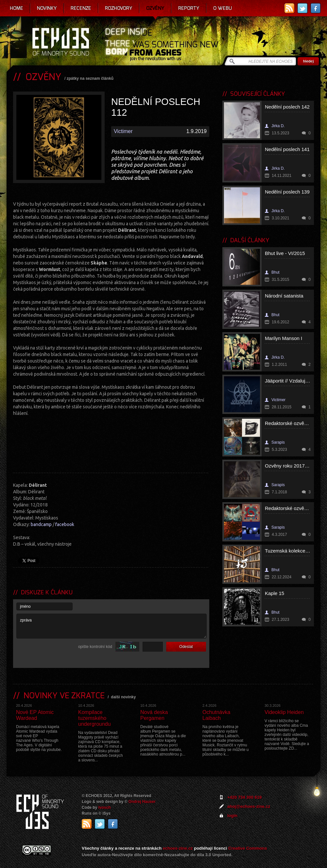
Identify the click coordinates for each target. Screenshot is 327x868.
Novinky (47, 8)
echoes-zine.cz (178, 848)
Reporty (189, 8)
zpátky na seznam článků (90, 78)
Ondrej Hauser (142, 802)
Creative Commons (248, 848)
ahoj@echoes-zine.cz (249, 806)
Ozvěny (155, 8)
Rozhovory (119, 8)
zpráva (112, 626)
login (232, 816)
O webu (223, 8)
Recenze (81, 8)
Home (17, 8)
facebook (65, 524)
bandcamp (41, 524)
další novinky (123, 697)
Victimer (123, 131)
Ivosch (105, 808)
